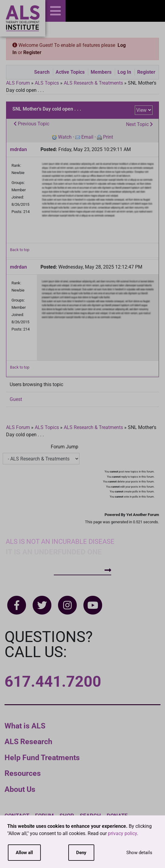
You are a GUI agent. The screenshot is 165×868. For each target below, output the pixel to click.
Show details (139, 853)
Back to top (20, 250)
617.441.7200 (53, 682)
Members (101, 72)
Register (32, 52)
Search (42, 72)
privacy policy (122, 833)
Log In (124, 72)
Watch (65, 137)
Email (87, 137)
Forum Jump (65, 447)
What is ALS (25, 726)
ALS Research (28, 742)
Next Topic (139, 124)
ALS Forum (19, 83)
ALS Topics (47, 83)
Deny (81, 853)
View (141, 110)
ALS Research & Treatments (93, 83)
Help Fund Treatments (42, 758)
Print (108, 137)
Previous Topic (31, 124)
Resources (23, 773)
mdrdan (18, 149)
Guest (16, 399)
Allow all (24, 853)
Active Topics (70, 72)
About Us (20, 789)
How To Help (82, 570)
